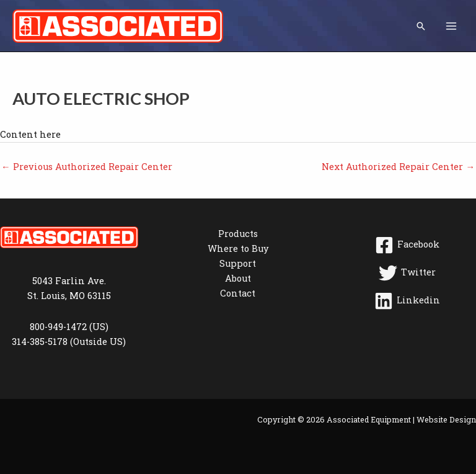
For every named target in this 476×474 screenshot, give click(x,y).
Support (238, 263)
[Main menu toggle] (451, 25)
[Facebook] (407, 245)
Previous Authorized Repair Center (87, 167)
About (238, 278)
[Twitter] (407, 273)
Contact (238, 293)
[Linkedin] (407, 301)
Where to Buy (238, 248)
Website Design (446, 419)
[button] (421, 26)
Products (238, 234)
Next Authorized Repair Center (398, 167)
